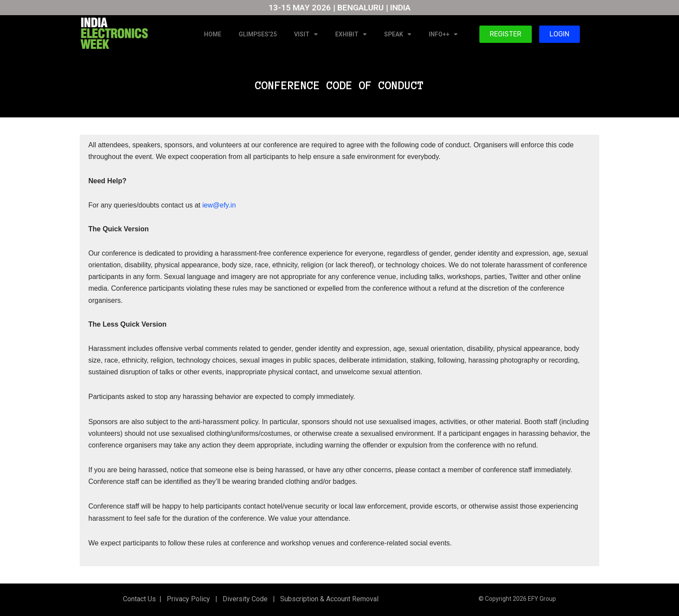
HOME (213, 34)
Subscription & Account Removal (328, 599)
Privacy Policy (188, 599)
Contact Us (139, 599)
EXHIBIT (351, 34)
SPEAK (398, 34)
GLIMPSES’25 (258, 34)
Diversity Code (243, 599)
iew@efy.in (219, 205)
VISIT (306, 34)
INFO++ (443, 34)
